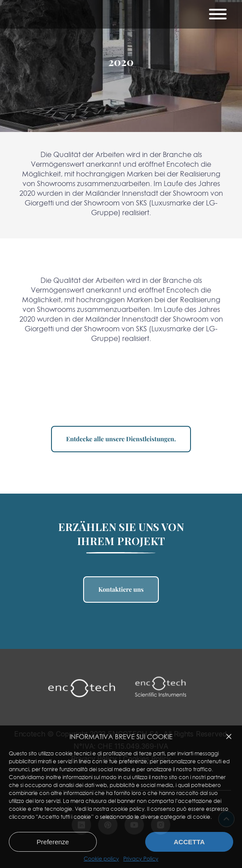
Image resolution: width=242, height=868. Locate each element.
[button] (229, 736)
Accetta (189, 842)
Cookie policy (101, 859)
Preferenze (53, 842)
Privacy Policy (141, 859)
